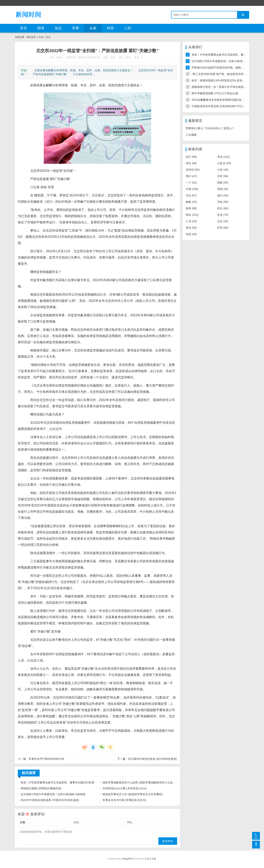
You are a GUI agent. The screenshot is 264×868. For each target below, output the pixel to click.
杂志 (58, 28)
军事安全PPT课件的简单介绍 (46, 759)
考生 (191, 163)
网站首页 (31, 37)
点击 (223, 221)
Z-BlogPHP (127, 859)
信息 (191, 234)
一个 (191, 183)
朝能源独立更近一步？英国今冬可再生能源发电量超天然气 (227, 87)
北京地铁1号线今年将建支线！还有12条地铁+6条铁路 (53, 794)
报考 (191, 208)
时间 (223, 228)
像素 (191, 202)
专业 (223, 215)
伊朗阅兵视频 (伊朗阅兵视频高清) (41, 788)
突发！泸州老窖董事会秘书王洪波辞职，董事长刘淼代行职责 (57, 782)
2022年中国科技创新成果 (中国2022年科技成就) (50, 800)
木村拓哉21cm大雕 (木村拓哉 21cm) (125, 788)
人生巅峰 (191, 135)
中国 (192, 189)
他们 (223, 195)
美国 (223, 189)
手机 (223, 202)
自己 (191, 157)
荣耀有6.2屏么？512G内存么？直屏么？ (210, 128)
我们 (191, 176)
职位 (223, 208)
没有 (223, 176)
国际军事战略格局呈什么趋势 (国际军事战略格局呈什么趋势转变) (140, 782)
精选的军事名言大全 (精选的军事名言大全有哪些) (132, 794)
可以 (191, 195)
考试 (223, 157)
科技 (110, 28)
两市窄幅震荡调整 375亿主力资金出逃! (215, 93)
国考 (41, 28)
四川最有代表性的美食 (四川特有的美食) (153, 759)
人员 (191, 221)
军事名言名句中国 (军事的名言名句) (124, 800)
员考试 (193, 170)
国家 (223, 183)
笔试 (191, 228)
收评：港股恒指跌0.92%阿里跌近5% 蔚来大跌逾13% (224, 80)
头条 (93, 28)
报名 (192, 215)
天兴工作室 (150, 859)
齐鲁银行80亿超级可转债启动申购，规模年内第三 (222, 68)
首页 (23, 28)
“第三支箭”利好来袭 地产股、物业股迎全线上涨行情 (223, 74)
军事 (76, 28)
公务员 (224, 163)
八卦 (128, 28)
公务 (223, 170)
